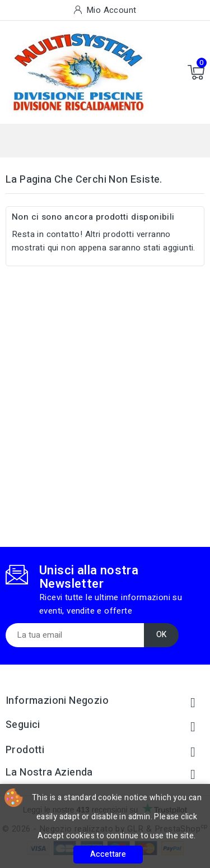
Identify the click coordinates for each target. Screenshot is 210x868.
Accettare (108, 854)
